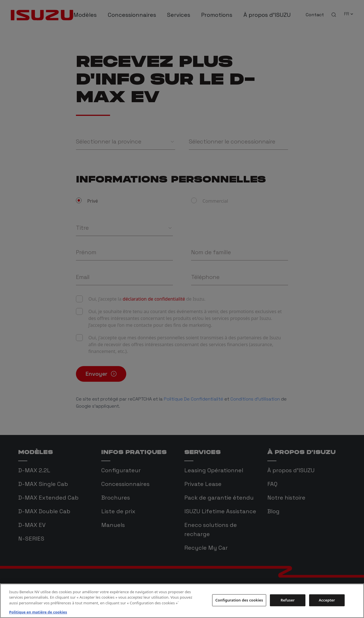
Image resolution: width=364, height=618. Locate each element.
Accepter (327, 600)
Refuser (288, 600)
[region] (182, 601)
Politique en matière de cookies (38, 612)
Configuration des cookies (239, 600)
